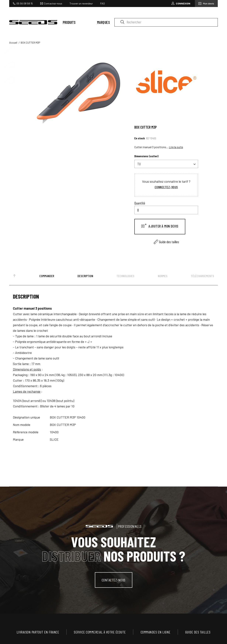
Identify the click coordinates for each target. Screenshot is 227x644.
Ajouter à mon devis (163, 226)
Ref (148, 138)
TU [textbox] (139, 164)
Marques (104, 22)
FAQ (103, 3)
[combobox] (166, 164)
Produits (69, 22)
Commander (47, 276)
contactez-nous (114, 580)
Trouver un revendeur (81, 3)
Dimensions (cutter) (146, 156)
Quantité (140, 203)
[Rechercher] (166, 22)
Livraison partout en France (38, 632)
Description (85, 276)
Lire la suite (176, 147)
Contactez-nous (53, 3)
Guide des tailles (169, 242)
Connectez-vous (166, 187)
